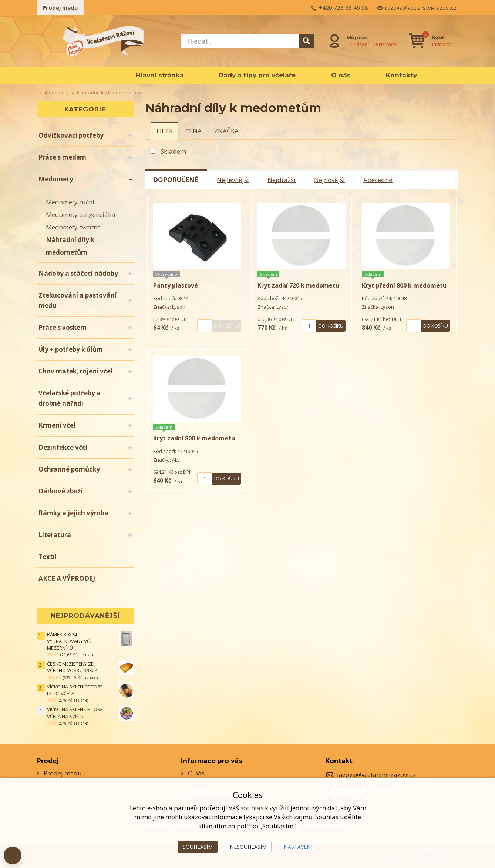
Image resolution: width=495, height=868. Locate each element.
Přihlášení (358, 44)
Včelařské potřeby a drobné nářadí (70, 398)
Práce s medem (62, 157)
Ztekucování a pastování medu (78, 300)
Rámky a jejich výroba (73, 513)
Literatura (55, 535)
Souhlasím (198, 847)
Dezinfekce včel (63, 447)
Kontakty (401, 75)
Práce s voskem (63, 327)
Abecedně (378, 180)
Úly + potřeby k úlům (71, 349)
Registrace (384, 44)
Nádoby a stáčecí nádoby (78, 273)
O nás (341, 75)
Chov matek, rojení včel (75, 371)
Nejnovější (330, 180)
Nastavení (298, 847)
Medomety (56, 179)
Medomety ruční (70, 202)
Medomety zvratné (73, 227)
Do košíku (227, 326)
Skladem (173, 151)
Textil (48, 557)
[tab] (165, 131)
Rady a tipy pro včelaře (257, 75)
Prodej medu (60, 7)
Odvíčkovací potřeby (71, 135)
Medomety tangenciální (81, 215)
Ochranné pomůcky (69, 469)
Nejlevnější (233, 180)
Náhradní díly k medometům (70, 246)
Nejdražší (282, 180)
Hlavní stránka (160, 75)
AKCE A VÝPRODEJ (67, 578)
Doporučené (176, 180)
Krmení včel (57, 425)
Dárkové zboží (60, 491)
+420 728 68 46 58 (344, 7)
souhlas (252, 808)
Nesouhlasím (248, 847)
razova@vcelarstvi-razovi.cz (421, 7)
